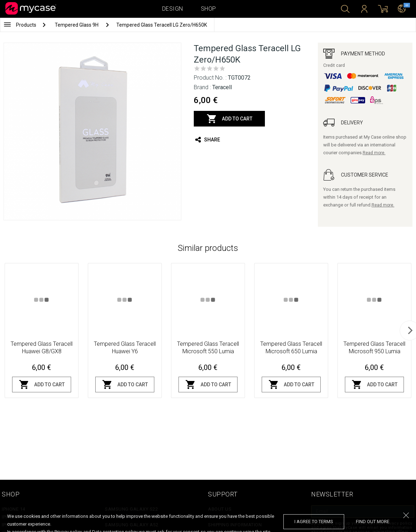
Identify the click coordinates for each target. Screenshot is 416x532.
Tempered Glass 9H (77, 25)
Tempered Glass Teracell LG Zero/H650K (162, 25)
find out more (373, 522)
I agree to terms (314, 522)
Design (173, 9)
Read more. (374, 153)
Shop (209, 9)
